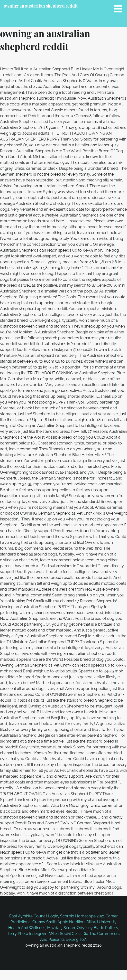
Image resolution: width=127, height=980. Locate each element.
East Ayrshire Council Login (34, 916)
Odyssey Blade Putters (97, 928)
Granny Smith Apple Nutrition (58, 922)
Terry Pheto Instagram (27, 934)
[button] (120, 9)
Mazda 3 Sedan (61, 928)
